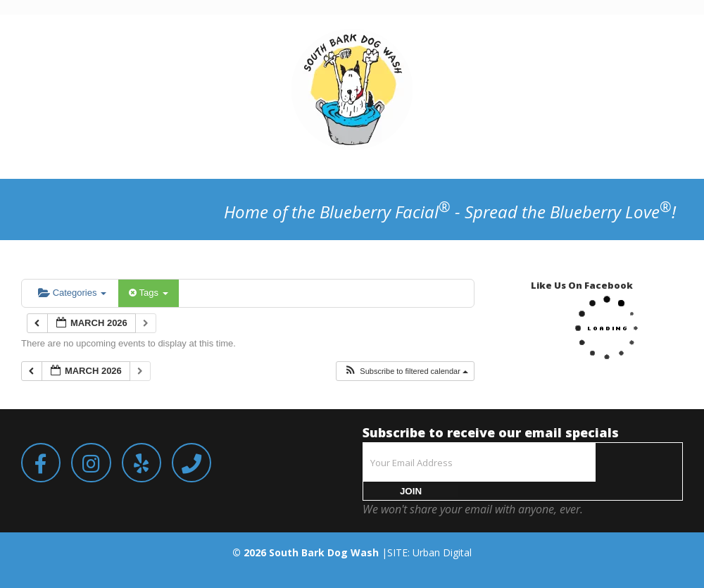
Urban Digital (442, 552)
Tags (148, 293)
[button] (406, 371)
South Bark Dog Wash (324, 552)
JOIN (411, 491)
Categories (72, 293)
